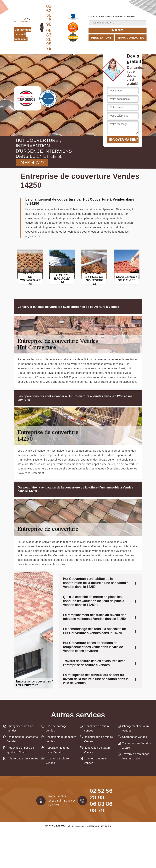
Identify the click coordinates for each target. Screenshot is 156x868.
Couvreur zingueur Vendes (96, 761)
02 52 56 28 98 (49, 15)
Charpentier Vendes (135, 737)
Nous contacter (131, 38)
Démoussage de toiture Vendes (98, 739)
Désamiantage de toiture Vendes (61, 739)
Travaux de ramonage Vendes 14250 (136, 756)
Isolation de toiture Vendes (57, 761)
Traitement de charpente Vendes (23, 739)
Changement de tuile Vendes (20, 728)
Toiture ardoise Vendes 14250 (136, 745)
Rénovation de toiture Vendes (97, 750)
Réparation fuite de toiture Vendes (58, 750)
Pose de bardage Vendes (56, 728)
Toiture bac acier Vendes (23, 758)
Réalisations (101, 38)
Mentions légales (99, 826)
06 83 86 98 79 (49, 39)
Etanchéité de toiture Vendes (97, 728)
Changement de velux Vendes (136, 728)
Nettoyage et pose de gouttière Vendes (21, 750)
